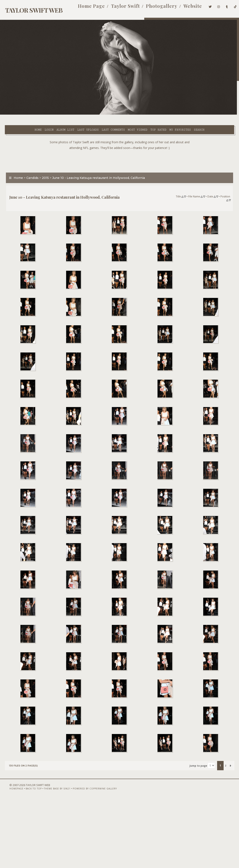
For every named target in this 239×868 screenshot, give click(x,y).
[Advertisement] (120, 154)
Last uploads (63, 114)
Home (13, 114)
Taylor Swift (119, 8)
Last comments (88, 114)
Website (186, 8)
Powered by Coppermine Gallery (88, 857)
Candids (30, 172)
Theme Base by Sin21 (50, 857)
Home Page (85, 8)
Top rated (133, 114)
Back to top (27, 857)
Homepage (9, 857)
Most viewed (113, 114)
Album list (40, 114)
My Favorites (155, 114)
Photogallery (155, 8)
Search (87, 119)
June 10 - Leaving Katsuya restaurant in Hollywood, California (96, 172)
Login (24, 114)
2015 (43, 172)
